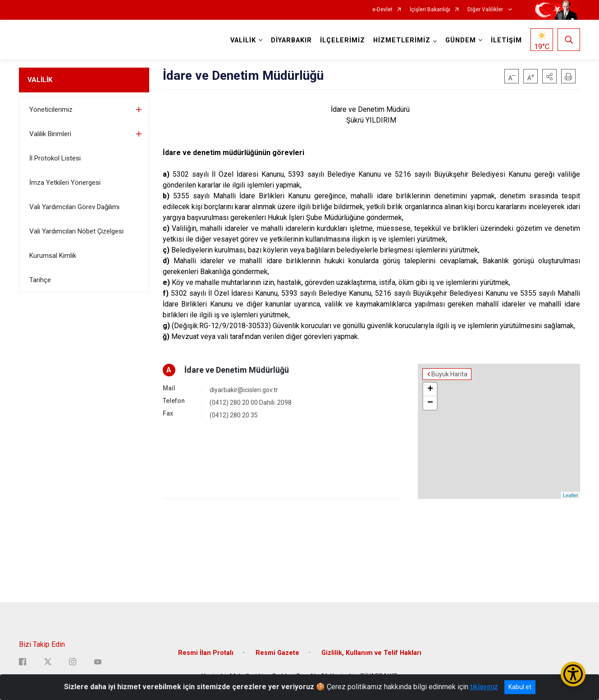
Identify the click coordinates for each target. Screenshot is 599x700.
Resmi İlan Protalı (206, 653)
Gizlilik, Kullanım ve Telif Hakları (371, 653)
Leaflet (570, 495)
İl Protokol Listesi (55, 158)
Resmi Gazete (277, 653)
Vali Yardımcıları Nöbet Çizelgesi (76, 231)
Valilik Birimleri (50, 134)
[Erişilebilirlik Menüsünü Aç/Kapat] (573, 674)
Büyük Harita (449, 374)
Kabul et (520, 687)
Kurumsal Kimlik (53, 256)
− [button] (430, 403)
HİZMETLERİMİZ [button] (402, 40)
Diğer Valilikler (486, 10)
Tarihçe (40, 280)
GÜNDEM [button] (461, 40)
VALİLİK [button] (243, 40)
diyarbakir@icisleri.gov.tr (244, 390)
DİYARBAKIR (291, 40)
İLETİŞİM (506, 40)
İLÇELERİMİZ (343, 40)
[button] (549, 76)
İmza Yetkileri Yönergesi (65, 183)
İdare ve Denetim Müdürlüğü (237, 370)
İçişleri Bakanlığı (430, 10)
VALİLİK (40, 80)
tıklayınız (484, 687)
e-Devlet (382, 10)
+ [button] (430, 389)
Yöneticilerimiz (51, 110)
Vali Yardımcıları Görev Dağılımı (74, 207)
